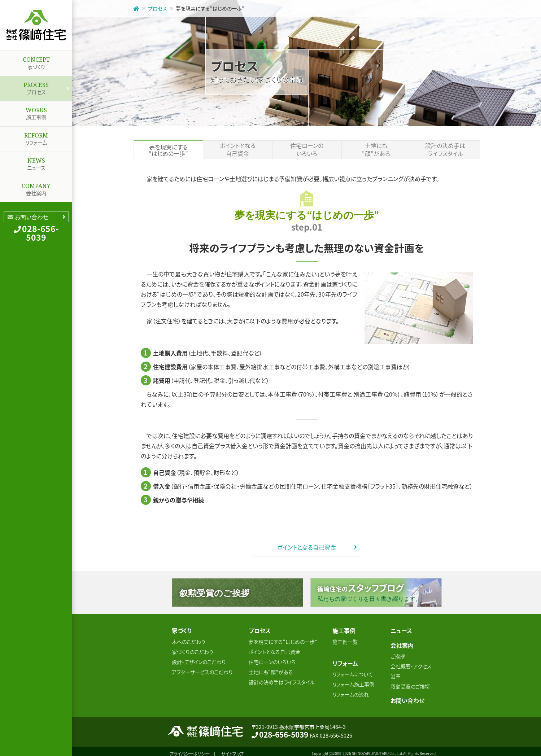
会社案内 (36, 187)
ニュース (36, 162)
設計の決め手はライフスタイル (445, 150)
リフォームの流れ (351, 691)
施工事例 (36, 111)
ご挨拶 (398, 653)
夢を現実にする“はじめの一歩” (283, 640)
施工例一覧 (345, 640)
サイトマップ (235, 749)
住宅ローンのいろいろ (307, 150)
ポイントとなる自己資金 (238, 150)
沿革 (396, 673)
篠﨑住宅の (379, 592)
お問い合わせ (32, 217)
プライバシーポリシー (189, 749)
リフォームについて (353, 671)
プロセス (36, 86)
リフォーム (36, 136)
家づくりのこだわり (193, 650)
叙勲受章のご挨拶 (410, 683)
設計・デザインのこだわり (199, 660)
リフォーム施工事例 (353, 681)
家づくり (36, 61)
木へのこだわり (189, 640)
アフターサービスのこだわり (202, 670)
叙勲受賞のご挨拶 (214, 593)
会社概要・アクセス (411, 663)
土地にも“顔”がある (376, 150)
